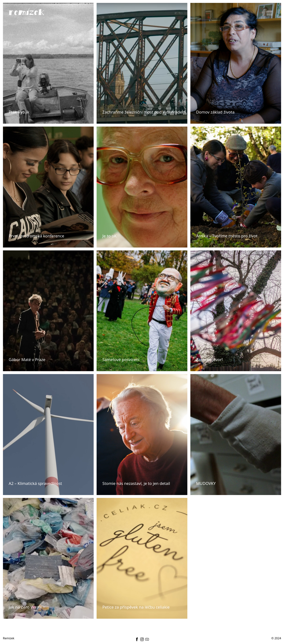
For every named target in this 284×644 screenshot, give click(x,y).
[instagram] (142, 639)
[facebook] (137, 639)
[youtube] (147, 639)
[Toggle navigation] (270, 13)
